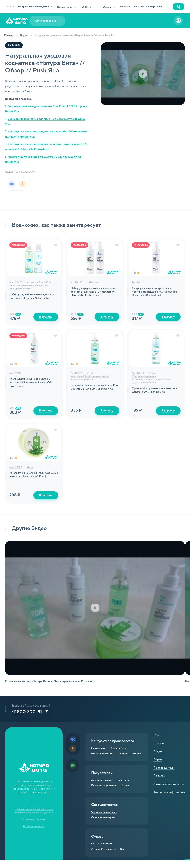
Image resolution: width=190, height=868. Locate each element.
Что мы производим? (103, 762)
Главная (10, 35)
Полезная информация (104, 793)
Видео (25, 35)
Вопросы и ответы (130, 762)
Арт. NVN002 (77, 284)
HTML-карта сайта (34, 834)
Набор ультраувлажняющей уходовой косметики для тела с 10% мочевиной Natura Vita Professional (94, 294)
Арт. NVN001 (16, 284)
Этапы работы (118, 756)
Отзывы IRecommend (103, 857)
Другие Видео (31, 534)
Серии (157, 767)
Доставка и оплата (102, 788)
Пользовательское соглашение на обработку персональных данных (34, 818)
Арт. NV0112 (138, 284)
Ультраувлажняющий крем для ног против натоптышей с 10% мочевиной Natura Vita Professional (156, 294)
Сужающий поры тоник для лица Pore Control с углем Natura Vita (153, 393)
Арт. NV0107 (16, 470)
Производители (163, 775)
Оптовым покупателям (104, 820)
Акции (125, 793)
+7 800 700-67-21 (31, 718)
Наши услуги (98, 756)
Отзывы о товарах (102, 852)
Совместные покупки (103, 825)
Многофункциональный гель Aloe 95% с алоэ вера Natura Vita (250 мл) (34, 478)
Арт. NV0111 (77, 375)
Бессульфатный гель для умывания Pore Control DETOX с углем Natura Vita (94, 392)
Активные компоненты (167, 792)
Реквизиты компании (34, 827)
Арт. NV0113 (16, 375)
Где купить (123, 788)
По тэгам (159, 784)
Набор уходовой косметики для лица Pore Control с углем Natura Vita (34, 299)
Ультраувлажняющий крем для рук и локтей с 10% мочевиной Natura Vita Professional (33, 386)
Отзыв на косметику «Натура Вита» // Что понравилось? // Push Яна (49, 686)
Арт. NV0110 (138, 375)
